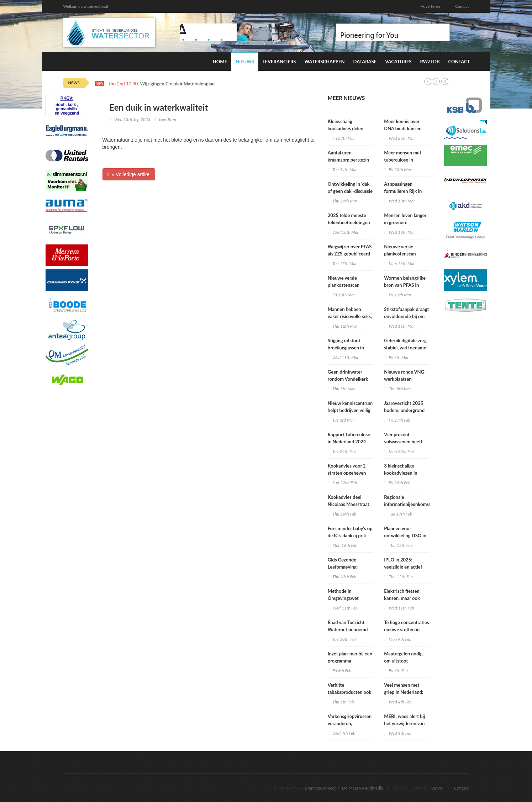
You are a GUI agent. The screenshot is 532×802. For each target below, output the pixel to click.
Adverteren (430, 6)
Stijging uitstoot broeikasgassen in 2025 (346, 348)
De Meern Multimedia (363, 788)
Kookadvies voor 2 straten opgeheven (347, 469)
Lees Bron (168, 119)
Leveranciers (279, 62)
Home (220, 62)
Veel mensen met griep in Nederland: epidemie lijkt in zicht (406, 692)
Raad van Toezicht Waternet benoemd (348, 626)
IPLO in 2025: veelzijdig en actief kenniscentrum (403, 567)
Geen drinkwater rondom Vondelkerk (348, 375)
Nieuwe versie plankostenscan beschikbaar (400, 254)
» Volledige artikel (129, 174)
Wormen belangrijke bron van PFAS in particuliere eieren (405, 285)
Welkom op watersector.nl (86, 6)
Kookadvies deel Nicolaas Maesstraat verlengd (349, 504)
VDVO (437, 788)
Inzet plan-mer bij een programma (350, 657)
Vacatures (398, 62)
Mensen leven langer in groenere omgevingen (405, 222)
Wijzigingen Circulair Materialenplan (177, 84)
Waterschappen (324, 62)
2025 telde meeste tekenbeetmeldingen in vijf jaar (349, 222)
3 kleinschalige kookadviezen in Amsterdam (401, 473)
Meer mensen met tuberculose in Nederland (403, 160)
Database (365, 62)
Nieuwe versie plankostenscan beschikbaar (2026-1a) (351, 285)
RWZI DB (430, 62)
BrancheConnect (320, 788)
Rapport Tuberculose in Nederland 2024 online (349, 442)
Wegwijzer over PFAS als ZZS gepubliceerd (350, 250)
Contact (462, 6)
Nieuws (245, 62)
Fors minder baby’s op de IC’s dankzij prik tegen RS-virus (350, 535)
